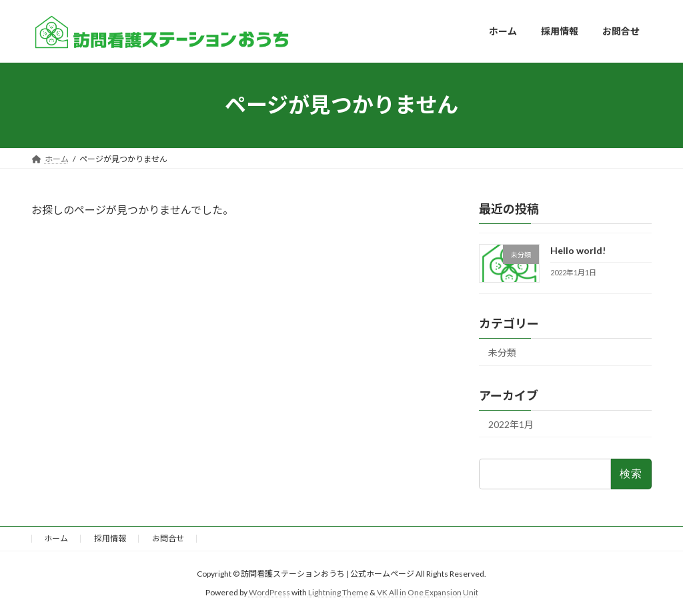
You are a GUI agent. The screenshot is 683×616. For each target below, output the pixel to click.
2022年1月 (511, 424)
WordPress (269, 593)
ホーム (56, 538)
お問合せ (168, 538)
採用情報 (110, 538)
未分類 (502, 352)
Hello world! (578, 250)
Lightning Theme (338, 593)
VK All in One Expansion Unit (428, 593)
